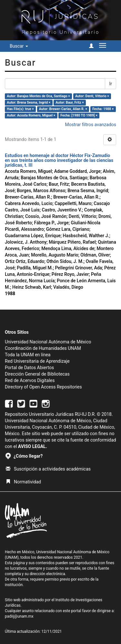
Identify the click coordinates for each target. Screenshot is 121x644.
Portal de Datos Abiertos (29, 368)
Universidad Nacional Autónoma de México (48, 342)
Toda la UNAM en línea (28, 355)
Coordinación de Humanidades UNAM (43, 348)
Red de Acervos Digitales (30, 380)
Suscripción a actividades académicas (48, 469)
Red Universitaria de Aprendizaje (37, 361)
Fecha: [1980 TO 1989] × (79, 115)
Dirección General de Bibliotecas (37, 374)
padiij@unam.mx (19, 616)
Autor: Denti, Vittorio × (92, 96)
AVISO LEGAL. (33, 446)
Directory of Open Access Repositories (43, 387)
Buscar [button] (19, 46)
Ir (111, 84)
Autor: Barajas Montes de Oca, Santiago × (38, 96)
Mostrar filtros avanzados (91, 125)
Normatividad (23, 482)
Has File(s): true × (20, 109)
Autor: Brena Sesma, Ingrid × (29, 103)
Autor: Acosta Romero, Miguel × (31, 115)
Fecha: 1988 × (103, 109)
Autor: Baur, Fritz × (70, 103)
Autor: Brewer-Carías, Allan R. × (63, 109)
